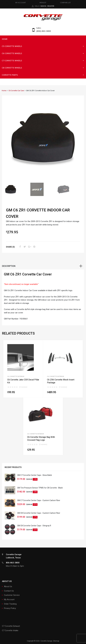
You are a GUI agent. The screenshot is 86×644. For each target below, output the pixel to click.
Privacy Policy (10, 608)
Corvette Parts (43, 75)
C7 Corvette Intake (10, 630)
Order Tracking (10, 604)
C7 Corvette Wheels (43, 61)
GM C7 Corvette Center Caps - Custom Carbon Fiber (39, 500)
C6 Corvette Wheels (43, 53)
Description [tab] (9, 266)
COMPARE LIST (65, 3)
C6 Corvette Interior (36, 434)
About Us (8, 586)
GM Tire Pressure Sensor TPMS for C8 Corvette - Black (40, 488)
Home (5, 39)
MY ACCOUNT (21, 3)
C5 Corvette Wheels (43, 46)
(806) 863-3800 (43, 31)
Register (51, 6)
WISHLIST (43, 3)
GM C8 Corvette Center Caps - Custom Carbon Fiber (39, 513)
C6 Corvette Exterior (16, 376)
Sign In (43, 6)
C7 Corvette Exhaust (11, 626)
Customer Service (12, 595)
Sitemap (56, 641)
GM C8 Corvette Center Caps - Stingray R (34, 526)
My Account (9, 599)
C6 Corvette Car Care (16, 91)
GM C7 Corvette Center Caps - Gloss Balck (35, 475)
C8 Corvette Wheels (43, 68)
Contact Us (9, 591)
